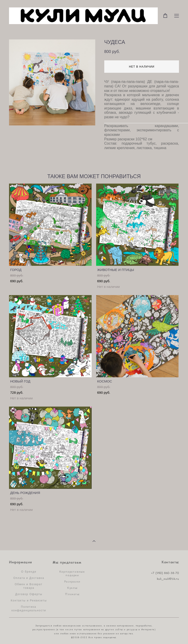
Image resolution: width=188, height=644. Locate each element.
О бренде (29, 572)
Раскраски (72, 581)
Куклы (72, 588)
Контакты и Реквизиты (29, 601)
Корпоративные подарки (72, 573)
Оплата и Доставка (29, 578)
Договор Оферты (29, 594)
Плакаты (72, 594)
